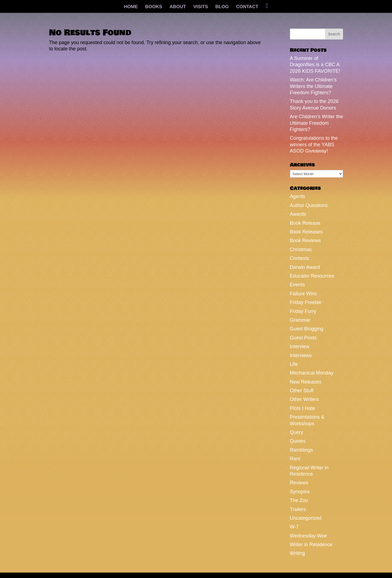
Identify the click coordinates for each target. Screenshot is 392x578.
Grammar (300, 320)
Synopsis (300, 492)
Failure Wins (304, 294)
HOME (131, 7)
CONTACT (247, 7)
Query (297, 432)
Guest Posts (303, 338)
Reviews (299, 483)
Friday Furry (303, 311)
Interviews (301, 355)
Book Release (305, 223)
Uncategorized (306, 518)
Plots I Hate (303, 408)
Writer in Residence (311, 544)
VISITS (201, 7)
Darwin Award (305, 267)
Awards (298, 214)
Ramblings (301, 450)
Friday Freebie (306, 302)
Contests (300, 258)
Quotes (298, 441)
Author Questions (309, 205)
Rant (295, 459)
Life (294, 364)
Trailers (298, 509)
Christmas (301, 250)
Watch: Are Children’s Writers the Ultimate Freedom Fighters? (313, 86)
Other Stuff (302, 391)
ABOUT (178, 7)
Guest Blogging (307, 329)
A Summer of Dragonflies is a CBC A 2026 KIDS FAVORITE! (315, 65)
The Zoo (299, 500)
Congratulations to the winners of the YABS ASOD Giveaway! (314, 144)
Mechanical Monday (312, 373)
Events (297, 285)
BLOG (222, 7)
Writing (298, 553)
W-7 (294, 527)
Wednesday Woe (308, 536)
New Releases (306, 382)
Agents (298, 196)
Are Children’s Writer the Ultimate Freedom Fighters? (316, 123)
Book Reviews (305, 241)
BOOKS (154, 7)
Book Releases (306, 232)
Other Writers (304, 399)
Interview (300, 346)
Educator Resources (312, 276)
